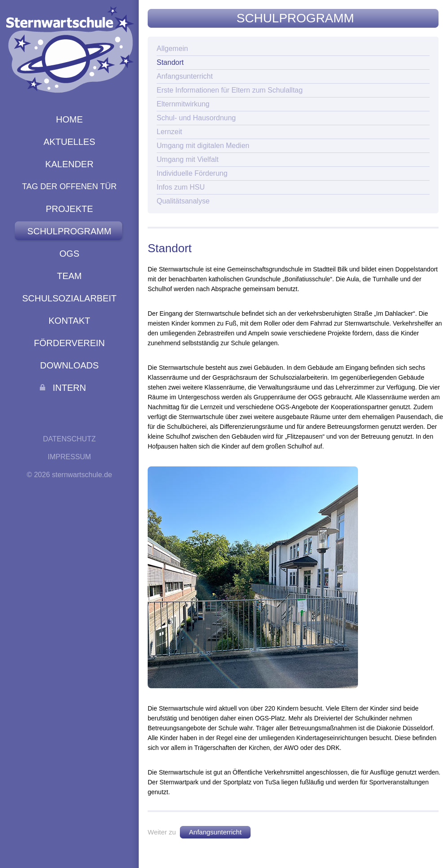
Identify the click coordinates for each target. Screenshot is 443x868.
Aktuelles (69, 142)
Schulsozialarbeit (69, 298)
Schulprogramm (69, 231)
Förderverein (70, 343)
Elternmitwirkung (183, 104)
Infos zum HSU (181, 187)
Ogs (69, 254)
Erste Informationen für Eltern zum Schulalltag (230, 90)
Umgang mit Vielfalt (187, 159)
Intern (69, 388)
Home (69, 119)
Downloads (69, 365)
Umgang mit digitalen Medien (203, 146)
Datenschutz (69, 439)
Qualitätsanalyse (183, 201)
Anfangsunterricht (185, 76)
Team (69, 276)
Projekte (69, 209)
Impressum (70, 457)
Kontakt (70, 321)
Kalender (69, 164)
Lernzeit (169, 132)
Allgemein (172, 49)
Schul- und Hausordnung (196, 118)
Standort (170, 62)
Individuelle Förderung (192, 173)
